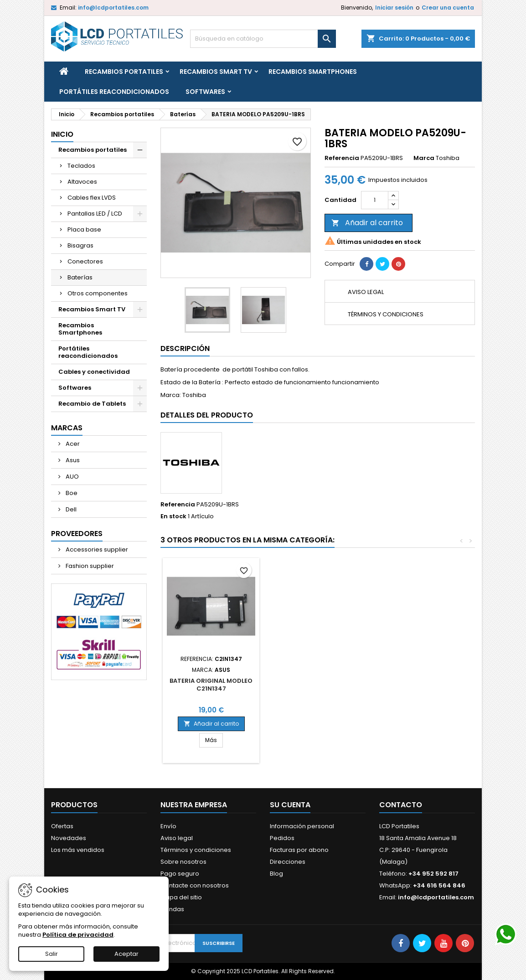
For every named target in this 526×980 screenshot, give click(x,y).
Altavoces (82, 182)
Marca (424, 158)
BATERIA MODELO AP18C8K (312, 681)
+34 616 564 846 (439, 885)
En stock (173, 516)
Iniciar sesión (394, 8)
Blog (276, 874)
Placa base (84, 230)
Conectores (85, 261)
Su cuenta (290, 805)
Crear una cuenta (448, 8)
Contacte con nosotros (195, 885)
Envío (168, 826)
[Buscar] (263, 39)
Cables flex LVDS (92, 198)
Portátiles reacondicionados (114, 92)
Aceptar (126, 954)
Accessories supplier (96, 549)
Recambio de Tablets (92, 404)
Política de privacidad (78, 935)
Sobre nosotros (183, 862)
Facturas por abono (299, 850)
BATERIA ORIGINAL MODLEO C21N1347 (413, 685)
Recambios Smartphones (313, 72)
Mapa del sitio (181, 897)
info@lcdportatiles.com (113, 8)
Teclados (81, 166)
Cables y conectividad (94, 372)
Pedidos (282, 838)
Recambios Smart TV (216, 72)
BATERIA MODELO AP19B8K (211, 681)
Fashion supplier (89, 566)
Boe (71, 493)
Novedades (69, 838)
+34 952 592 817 (433, 874)
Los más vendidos (78, 850)
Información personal (302, 826)
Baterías (80, 277)
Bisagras (80, 245)
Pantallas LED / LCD (95, 214)
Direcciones (288, 862)
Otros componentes (98, 293)
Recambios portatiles (124, 72)
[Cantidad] (375, 200)
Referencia (342, 158)
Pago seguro (180, 874)
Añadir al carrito (367, 223)
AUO (72, 477)
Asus (72, 460)
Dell (70, 509)
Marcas (67, 428)
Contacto (401, 805)
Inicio (62, 134)
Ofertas (62, 826)
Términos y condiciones (196, 850)
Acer (72, 444)
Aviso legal (177, 838)
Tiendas (172, 909)
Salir (52, 954)
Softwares (205, 92)
